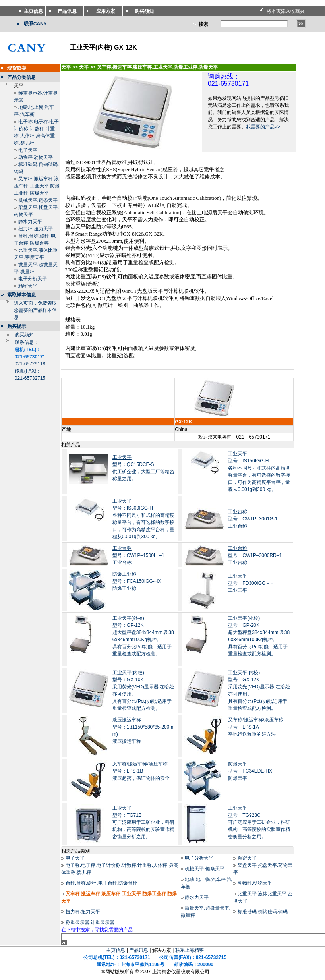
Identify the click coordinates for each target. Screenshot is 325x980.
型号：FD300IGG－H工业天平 (251, 583)
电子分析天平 (33, 279)
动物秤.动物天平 (36, 157)
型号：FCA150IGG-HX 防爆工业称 (137, 581)
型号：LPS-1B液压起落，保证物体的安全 (141, 771)
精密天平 (28, 286)
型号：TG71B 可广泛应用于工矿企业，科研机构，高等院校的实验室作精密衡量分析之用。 (143, 822)
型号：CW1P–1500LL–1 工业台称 (138, 555)
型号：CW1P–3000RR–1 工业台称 (255, 555)
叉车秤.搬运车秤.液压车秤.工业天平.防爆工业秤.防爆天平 (37, 186)
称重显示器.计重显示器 (90, 922)
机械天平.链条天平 (38, 200)
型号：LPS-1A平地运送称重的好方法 (256, 727)
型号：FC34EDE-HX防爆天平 (250, 771)
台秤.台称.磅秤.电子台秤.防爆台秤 (102, 883)
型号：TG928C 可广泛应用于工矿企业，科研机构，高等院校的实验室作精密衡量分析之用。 (259, 822)
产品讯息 (139, 950)
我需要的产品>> (263, 127)
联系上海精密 (190, 950)
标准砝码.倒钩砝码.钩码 (263, 912)
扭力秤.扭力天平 (36, 229)
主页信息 (116, 950)
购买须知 (24, 335)
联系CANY (35, 24)
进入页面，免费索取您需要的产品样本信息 (35, 310)
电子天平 (28, 150)
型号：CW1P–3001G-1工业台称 (253, 519)
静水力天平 (30, 222)
